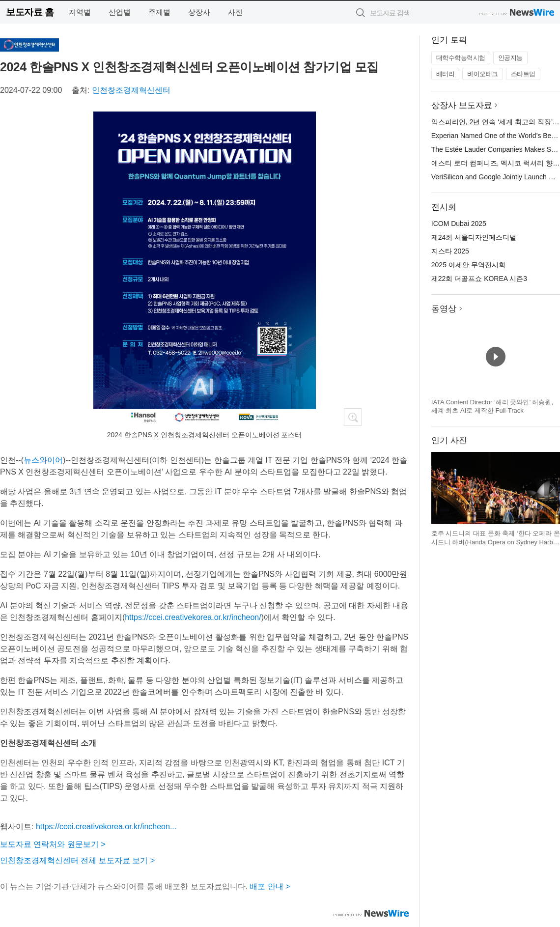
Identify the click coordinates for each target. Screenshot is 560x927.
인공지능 (510, 58)
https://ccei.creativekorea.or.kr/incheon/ (193, 617)
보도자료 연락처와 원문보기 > (53, 844)
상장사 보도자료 (462, 105)
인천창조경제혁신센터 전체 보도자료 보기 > (77, 860)
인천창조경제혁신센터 (131, 90)
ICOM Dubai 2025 (459, 224)
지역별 (80, 12)
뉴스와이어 (43, 460)
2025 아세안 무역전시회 (468, 265)
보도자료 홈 (30, 12)
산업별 (120, 12)
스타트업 (523, 74)
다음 (552, 488)
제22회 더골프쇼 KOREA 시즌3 (479, 279)
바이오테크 (483, 74)
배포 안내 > (270, 886)
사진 (235, 12)
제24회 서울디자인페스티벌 (474, 237)
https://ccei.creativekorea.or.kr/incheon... (106, 827)
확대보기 (353, 417)
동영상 (444, 309)
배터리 (446, 74)
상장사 (199, 12)
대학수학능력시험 (461, 58)
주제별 (159, 12)
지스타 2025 (450, 251)
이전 (439, 488)
